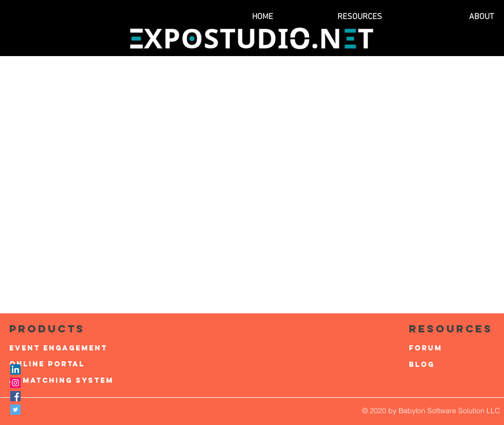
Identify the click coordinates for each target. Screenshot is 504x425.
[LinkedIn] (15, 369)
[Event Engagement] (61, 348)
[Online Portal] (61, 364)
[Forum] (455, 348)
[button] (330, 17)
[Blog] (455, 365)
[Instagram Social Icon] (15, 383)
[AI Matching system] (61, 381)
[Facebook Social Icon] (15, 396)
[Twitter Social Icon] (15, 410)
